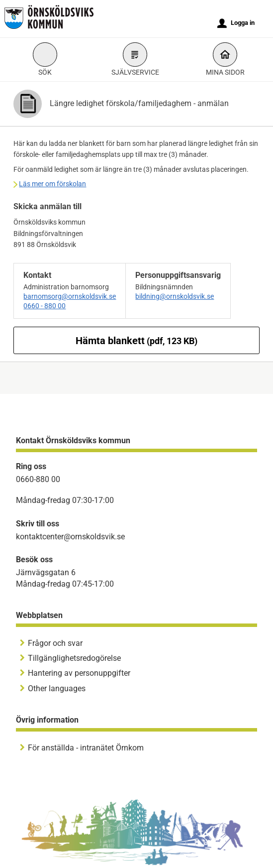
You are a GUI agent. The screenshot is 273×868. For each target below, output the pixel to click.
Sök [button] (45, 61)
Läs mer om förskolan (52, 184)
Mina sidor (225, 61)
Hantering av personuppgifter (79, 673)
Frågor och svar (55, 643)
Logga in (236, 23)
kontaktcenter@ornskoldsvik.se (70, 537)
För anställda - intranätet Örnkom (86, 748)
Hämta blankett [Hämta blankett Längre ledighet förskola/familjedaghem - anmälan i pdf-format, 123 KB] (136, 341)
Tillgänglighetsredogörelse (74, 658)
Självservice (135, 61)
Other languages (57, 688)
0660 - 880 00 (45, 306)
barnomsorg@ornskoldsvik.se (70, 296)
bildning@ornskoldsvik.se (175, 296)
